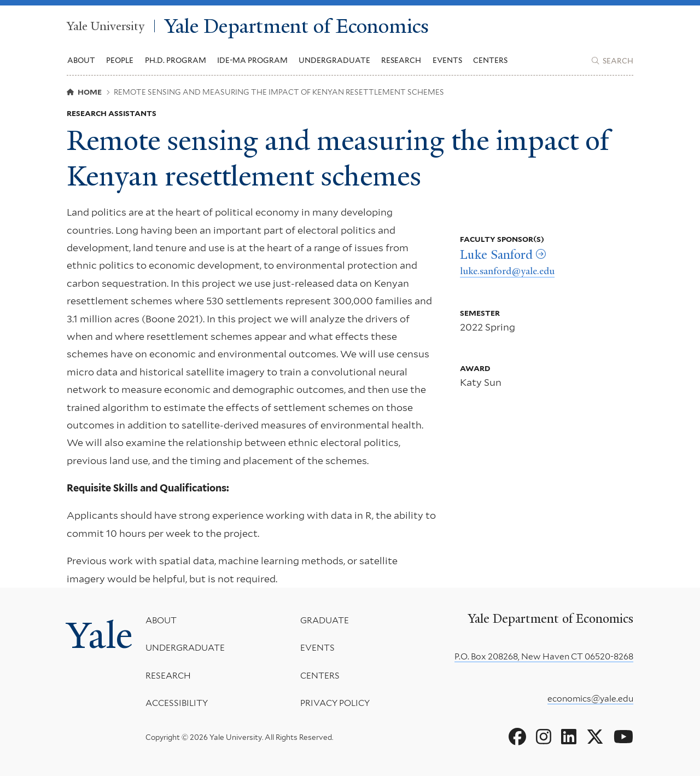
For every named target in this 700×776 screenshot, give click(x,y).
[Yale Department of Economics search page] (612, 61)
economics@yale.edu (590, 699)
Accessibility (177, 703)
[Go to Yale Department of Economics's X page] (595, 737)
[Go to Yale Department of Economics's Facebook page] (517, 737)
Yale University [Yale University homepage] (106, 26)
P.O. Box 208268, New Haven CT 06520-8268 (544, 656)
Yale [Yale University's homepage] (100, 635)
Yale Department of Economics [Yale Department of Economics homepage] (297, 26)
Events (447, 60)
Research (168, 675)
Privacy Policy (334, 703)
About (161, 620)
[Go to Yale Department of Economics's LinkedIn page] (569, 737)
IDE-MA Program (252, 60)
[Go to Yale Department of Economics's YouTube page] (623, 737)
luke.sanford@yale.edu (507, 271)
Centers (490, 60)
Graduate (324, 620)
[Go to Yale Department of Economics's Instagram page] (544, 737)
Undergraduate (185, 648)
